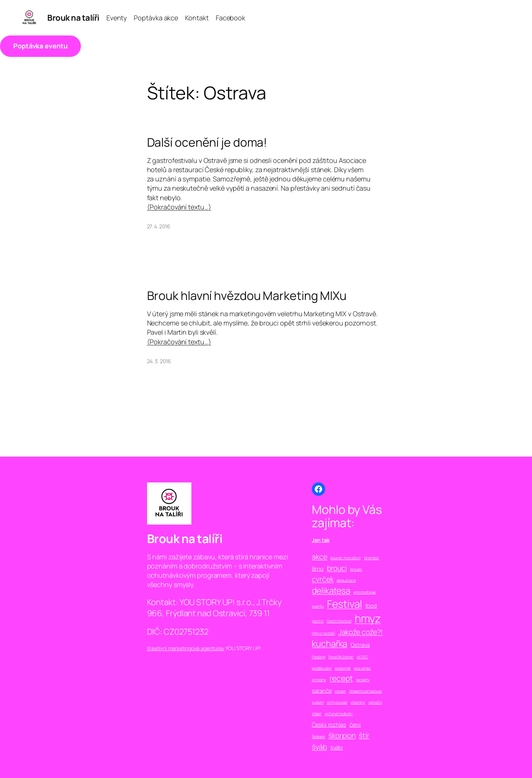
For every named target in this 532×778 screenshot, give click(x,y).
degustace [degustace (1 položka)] (346, 580)
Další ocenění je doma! (207, 142)
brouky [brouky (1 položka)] (356, 569)
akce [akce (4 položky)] (320, 557)
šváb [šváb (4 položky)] (319, 747)
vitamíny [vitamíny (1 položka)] (358, 702)
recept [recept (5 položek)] (341, 678)
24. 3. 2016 (159, 361)
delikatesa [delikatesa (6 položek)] (331, 591)
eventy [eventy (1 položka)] (318, 606)
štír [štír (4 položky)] (364, 735)
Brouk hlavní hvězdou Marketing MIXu (247, 296)
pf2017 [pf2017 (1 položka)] (362, 657)
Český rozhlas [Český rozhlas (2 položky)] (329, 724)
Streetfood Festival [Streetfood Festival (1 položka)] (365, 691)
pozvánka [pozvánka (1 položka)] (362, 668)
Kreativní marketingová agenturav (186, 648)
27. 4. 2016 (159, 226)
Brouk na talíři (73, 18)
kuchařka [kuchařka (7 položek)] (330, 644)
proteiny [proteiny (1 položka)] (319, 680)
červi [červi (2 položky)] (355, 724)
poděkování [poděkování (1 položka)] (322, 668)
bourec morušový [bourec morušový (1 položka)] (346, 558)
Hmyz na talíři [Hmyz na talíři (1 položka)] (323, 633)
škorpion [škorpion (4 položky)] (342, 735)
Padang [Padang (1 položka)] (318, 657)
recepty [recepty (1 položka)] (363, 680)
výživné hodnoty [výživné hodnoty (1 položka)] (339, 714)
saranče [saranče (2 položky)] (322, 690)
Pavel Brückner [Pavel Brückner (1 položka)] (341, 657)
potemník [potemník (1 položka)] (343, 668)
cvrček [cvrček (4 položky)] (323, 579)
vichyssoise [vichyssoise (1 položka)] (337, 702)
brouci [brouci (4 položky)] (337, 568)
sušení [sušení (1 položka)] (318, 702)
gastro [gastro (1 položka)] (318, 621)
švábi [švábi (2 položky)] (337, 747)
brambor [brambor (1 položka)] (372, 558)
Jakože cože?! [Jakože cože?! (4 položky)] (361, 632)
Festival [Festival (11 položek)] (344, 604)
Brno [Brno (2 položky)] (318, 569)
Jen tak (320, 540)
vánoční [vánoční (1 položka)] (375, 702)
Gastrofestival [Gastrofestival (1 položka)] (339, 621)
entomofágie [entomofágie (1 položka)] (365, 592)
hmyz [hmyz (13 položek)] (368, 618)
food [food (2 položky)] (371, 605)
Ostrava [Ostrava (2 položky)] (360, 645)
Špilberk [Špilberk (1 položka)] (318, 737)
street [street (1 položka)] (340, 691)
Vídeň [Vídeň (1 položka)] (317, 714)
